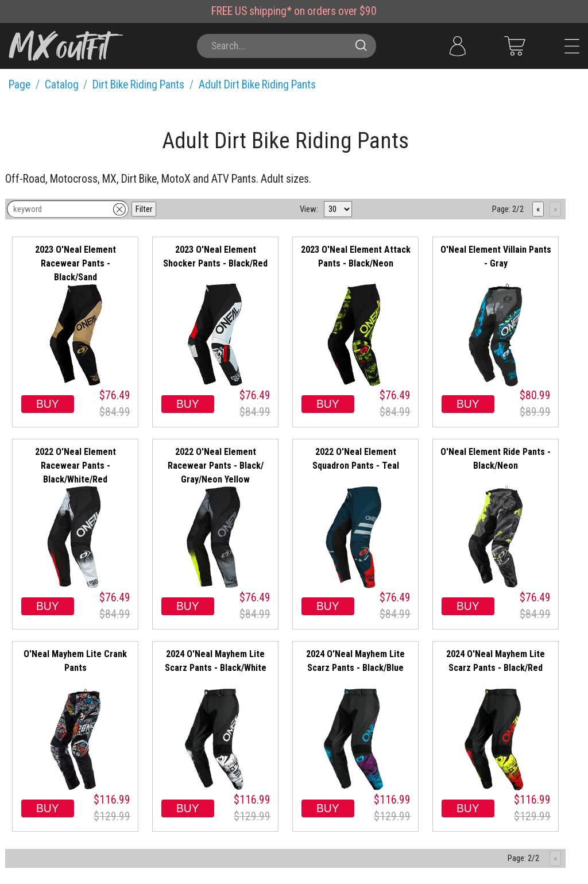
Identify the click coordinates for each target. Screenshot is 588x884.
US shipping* (263, 11)
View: (309, 209)
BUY (48, 404)
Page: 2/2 (508, 209)
